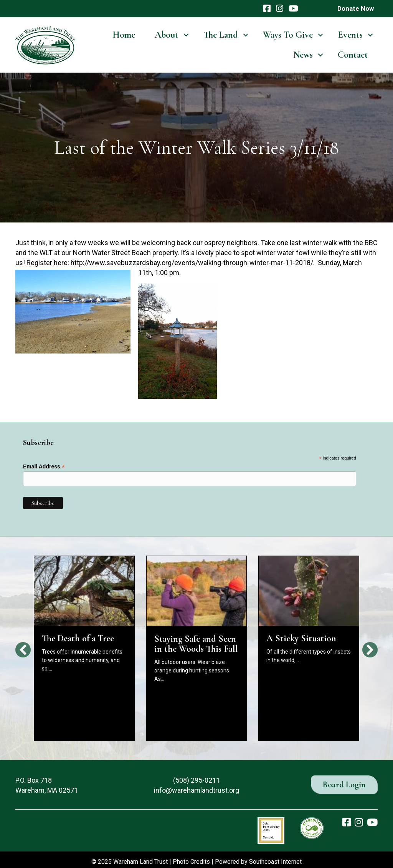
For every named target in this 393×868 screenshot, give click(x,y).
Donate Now (356, 8)
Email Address (44, 467)
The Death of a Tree (78, 638)
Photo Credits (191, 862)
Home (124, 35)
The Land (221, 35)
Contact (353, 55)
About (167, 35)
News (303, 55)
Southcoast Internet (275, 862)
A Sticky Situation (301, 638)
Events (350, 35)
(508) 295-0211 (196, 780)
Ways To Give (288, 35)
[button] (23, 650)
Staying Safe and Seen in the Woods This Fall (196, 644)
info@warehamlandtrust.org (196, 790)
